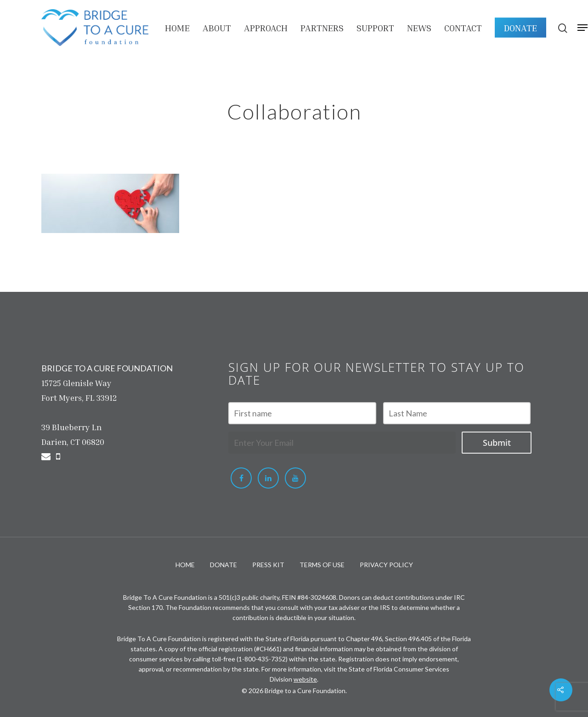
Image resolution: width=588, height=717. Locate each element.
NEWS (419, 28)
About (217, 28)
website (305, 679)
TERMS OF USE (322, 565)
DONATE (520, 28)
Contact (463, 28)
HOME (177, 28)
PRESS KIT (268, 565)
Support (375, 28)
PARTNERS (322, 28)
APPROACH (266, 28)
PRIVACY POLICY (386, 565)
